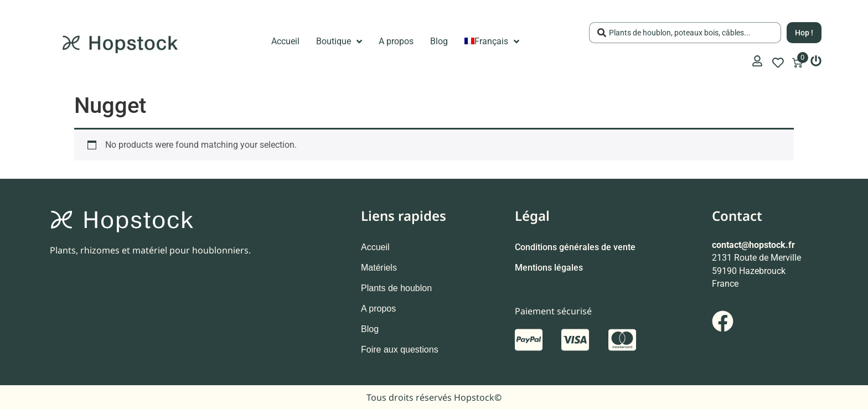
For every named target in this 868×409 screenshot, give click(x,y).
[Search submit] (804, 33)
